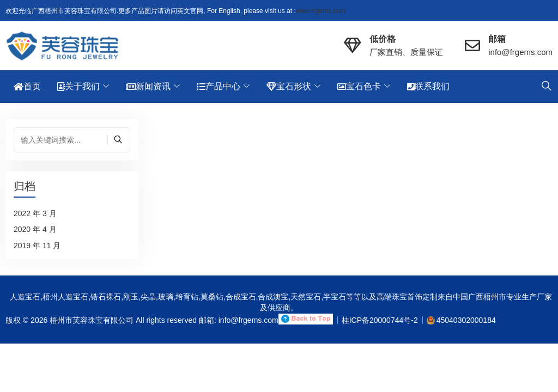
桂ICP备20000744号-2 (380, 320)
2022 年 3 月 (35, 213)
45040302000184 (466, 320)
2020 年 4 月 (35, 229)
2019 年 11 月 (37, 246)
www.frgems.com (321, 11)
